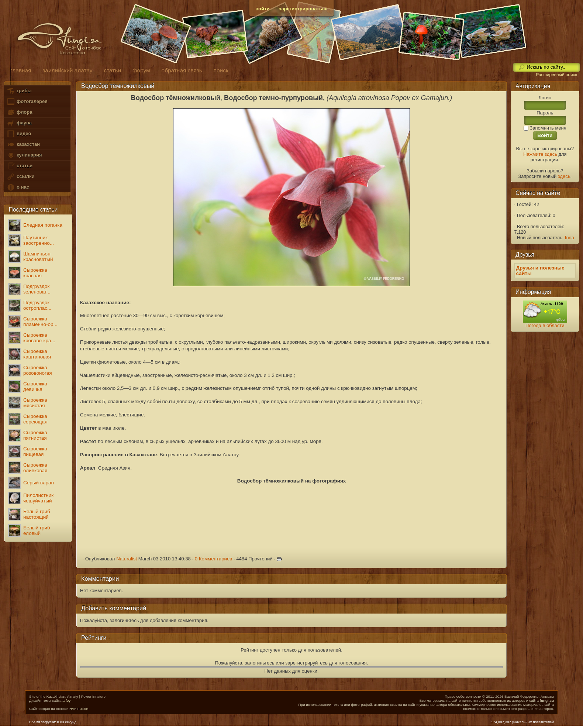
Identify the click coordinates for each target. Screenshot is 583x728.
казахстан (23, 145)
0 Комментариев (214, 559)
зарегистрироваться (303, 9)
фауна (19, 123)
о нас (18, 187)
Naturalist (127, 559)
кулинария (24, 155)
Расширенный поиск (556, 75)
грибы (19, 91)
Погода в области (545, 325)
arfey (66, 700)
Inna (570, 238)
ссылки (20, 177)
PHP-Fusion (78, 709)
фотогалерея (27, 102)
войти (262, 9)
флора (19, 112)
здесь (564, 176)
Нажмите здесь (540, 154)
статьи (20, 166)
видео (19, 134)
